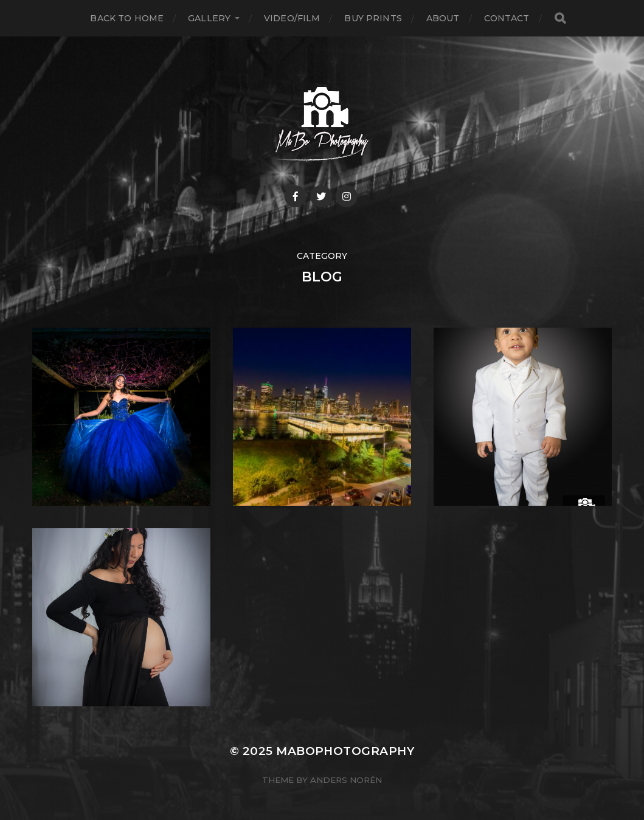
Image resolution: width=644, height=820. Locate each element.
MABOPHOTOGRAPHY (345, 751)
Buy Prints (373, 18)
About (443, 18)
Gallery (209, 18)
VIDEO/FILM (292, 18)
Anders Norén (346, 780)
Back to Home (127, 18)
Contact (507, 18)
